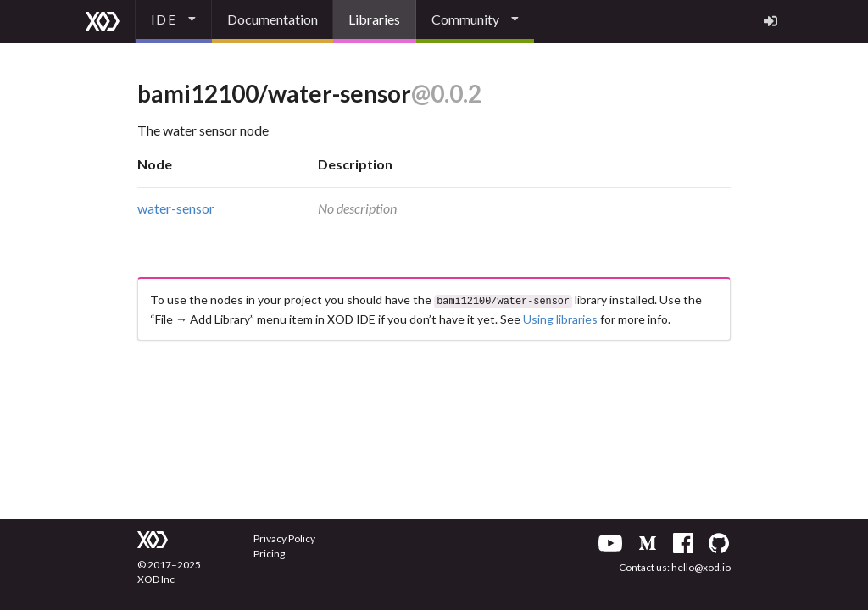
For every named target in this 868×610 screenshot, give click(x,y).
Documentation (273, 19)
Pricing (269, 554)
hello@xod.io (701, 567)
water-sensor (176, 208)
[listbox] (174, 22)
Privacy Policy (284, 538)
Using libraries (560, 317)
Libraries (374, 19)
